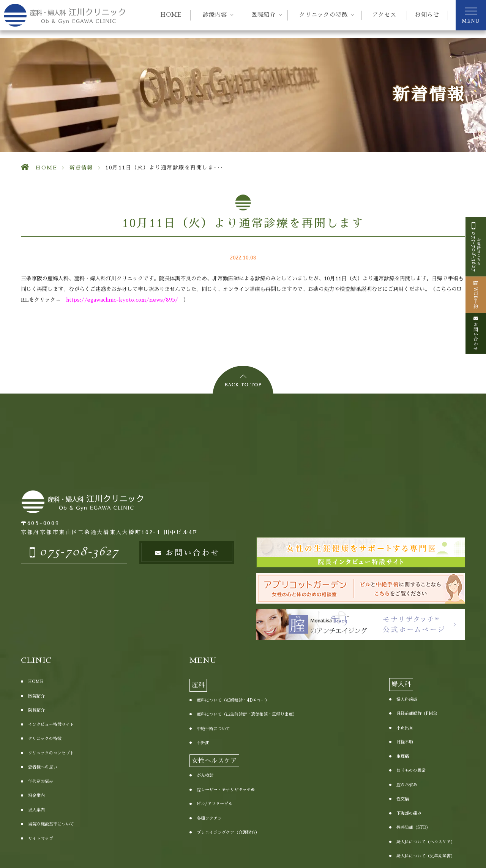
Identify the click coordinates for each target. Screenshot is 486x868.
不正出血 (405, 728)
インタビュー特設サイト (51, 725)
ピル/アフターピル (215, 804)
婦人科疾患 (407, 700)
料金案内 (36, 796)
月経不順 (405, 742)
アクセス (384, 15)
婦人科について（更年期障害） (426, 856)
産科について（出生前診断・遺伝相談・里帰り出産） (247, 714)
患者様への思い (43, 767)
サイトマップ (41, 839)
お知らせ (427, 15)
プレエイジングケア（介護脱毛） (228, 832)
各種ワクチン (209, 818)
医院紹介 (36, 696)
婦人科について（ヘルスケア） (426, 842)
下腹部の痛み (409, 813)
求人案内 (36, 810)
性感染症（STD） (413, 828)
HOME (171, 15)
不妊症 (203, 743)
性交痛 (403, 799)
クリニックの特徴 (45, 739)
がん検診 (205, 776)
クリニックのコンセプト (51, 753)
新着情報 (81, 168)
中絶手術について (213, 729)
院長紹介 (36, 710)
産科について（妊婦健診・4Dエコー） (233, 700)
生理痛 (403, 757)
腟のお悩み (407, 785)
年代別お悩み (41, 782)
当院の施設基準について (51, 824)
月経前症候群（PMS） (418, 714)
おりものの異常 (411, 771)
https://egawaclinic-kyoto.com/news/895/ (122, 300)
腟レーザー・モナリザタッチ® (226, 790)
